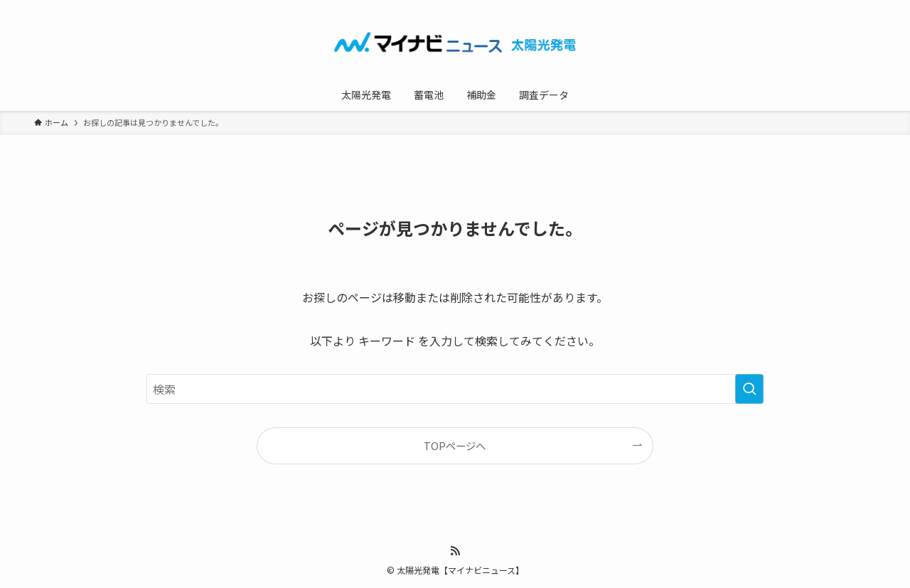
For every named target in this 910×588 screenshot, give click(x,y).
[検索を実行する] (749, 389)
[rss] (455, 551)
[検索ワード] (455, 389)
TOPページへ (455, 445)
